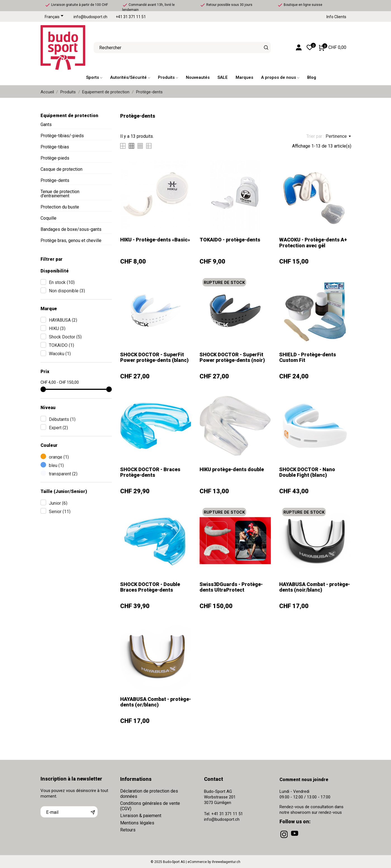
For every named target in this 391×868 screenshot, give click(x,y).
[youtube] (295, 838)
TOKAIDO (61, 345)
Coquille (48, 218)
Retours (128, 830)
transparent (63, 474)
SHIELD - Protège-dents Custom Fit (308, 357)
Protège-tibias (55, 147)
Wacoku (60, 354)
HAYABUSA (63, 320)
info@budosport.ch (90, 17)
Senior (60, 512)
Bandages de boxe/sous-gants (71, 229)
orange (59, 457)
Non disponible (67, 291)
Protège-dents (55, 180)
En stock (62, 282)
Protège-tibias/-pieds (62, 136)
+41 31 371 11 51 (131, 17)
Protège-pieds (55, 158)
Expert (58, 428)
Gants (46, 124)
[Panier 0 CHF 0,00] (333, 48)
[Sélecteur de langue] (55, 17)
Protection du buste (60, 207)
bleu (56, 465)
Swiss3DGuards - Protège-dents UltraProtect (231, 587)
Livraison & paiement (141, 816)
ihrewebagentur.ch (226, 862)
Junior (58, 503)
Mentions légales (137, 823)
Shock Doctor (65, 337)
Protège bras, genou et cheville (71, 240)
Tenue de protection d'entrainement (60, 194)
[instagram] (285, 838)
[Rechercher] (266, 48)
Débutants (62, 419)
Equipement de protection (69, 116)
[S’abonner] (93, 812)
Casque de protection (61, 169)
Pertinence (338, 136)
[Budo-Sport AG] (63, 48)
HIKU (57, 329)
